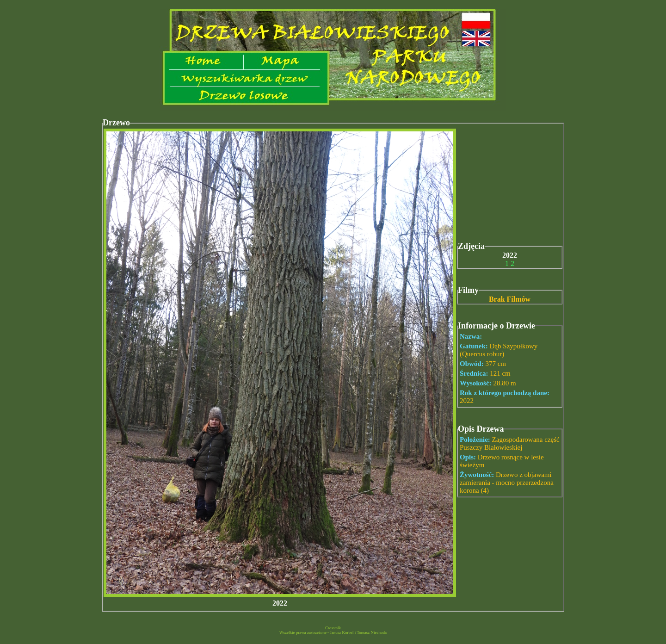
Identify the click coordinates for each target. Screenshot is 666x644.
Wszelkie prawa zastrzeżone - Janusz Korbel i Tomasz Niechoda (333, 632)
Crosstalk (333, 628)
